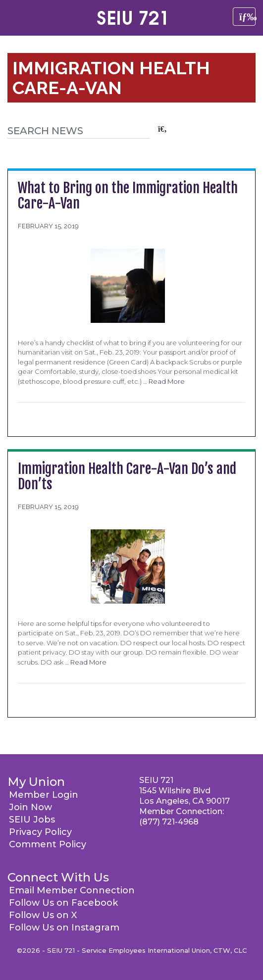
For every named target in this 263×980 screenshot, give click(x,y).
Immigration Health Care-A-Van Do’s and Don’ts (127, 476)
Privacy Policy (40, 832)
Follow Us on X (43, 915)
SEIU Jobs (32, 820)
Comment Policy (48, 844)
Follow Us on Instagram (64, 928)
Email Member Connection (72, 890)
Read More (167, 381)
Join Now (30, 807)
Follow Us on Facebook (63, 903)
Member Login (44, 795)
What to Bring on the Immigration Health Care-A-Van (128, 196)
